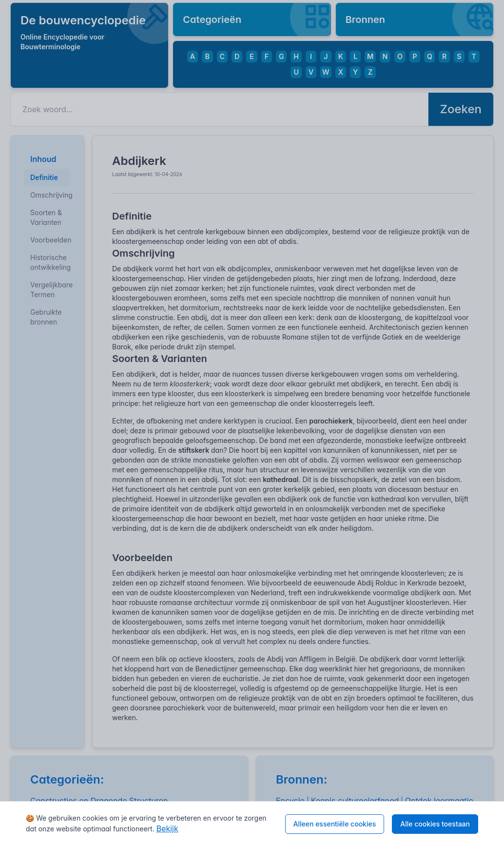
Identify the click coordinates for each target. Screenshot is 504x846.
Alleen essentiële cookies (335, 824)
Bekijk (167, 828)
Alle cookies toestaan (435, 824)
